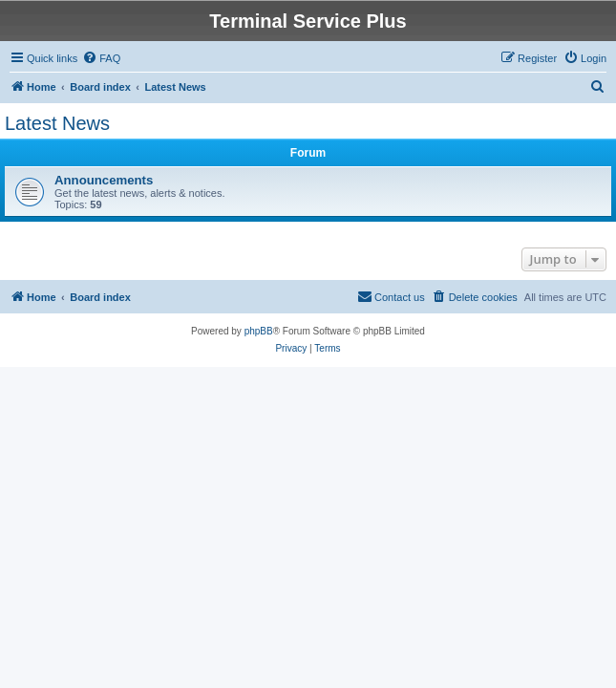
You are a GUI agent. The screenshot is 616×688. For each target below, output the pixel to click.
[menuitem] (101, 58)
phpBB (259, 331)
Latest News (57, 123)
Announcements (104, 180)
